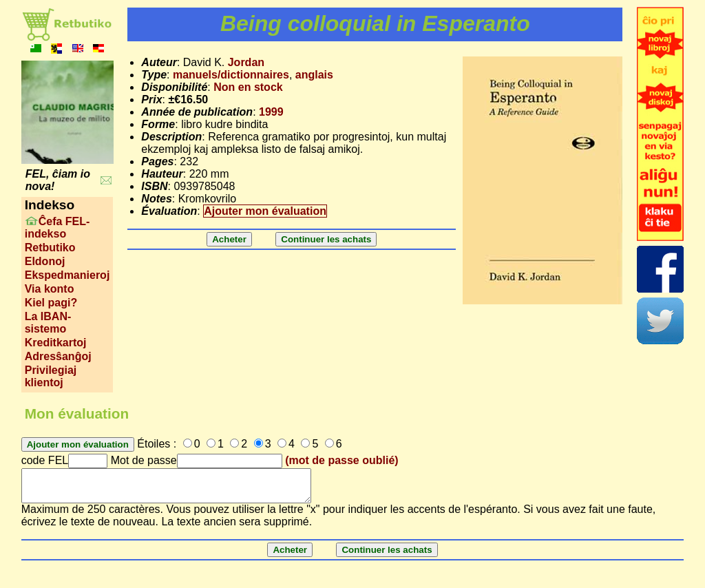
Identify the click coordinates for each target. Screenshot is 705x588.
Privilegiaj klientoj (51, 376)
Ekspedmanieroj (67, 275)
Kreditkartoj (56, 343)
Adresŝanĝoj (58, 356)
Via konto (50, 289)
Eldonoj (45, 261)
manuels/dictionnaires (231, 75)
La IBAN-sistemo (48, 323)
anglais (314, 75)
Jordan (246, 62)
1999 (271, 112)
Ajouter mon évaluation (265, 211)
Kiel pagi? (51, 303)
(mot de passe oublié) (341, 460)
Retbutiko (50, 248)
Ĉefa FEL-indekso (57, 228)
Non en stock (248, 87)
